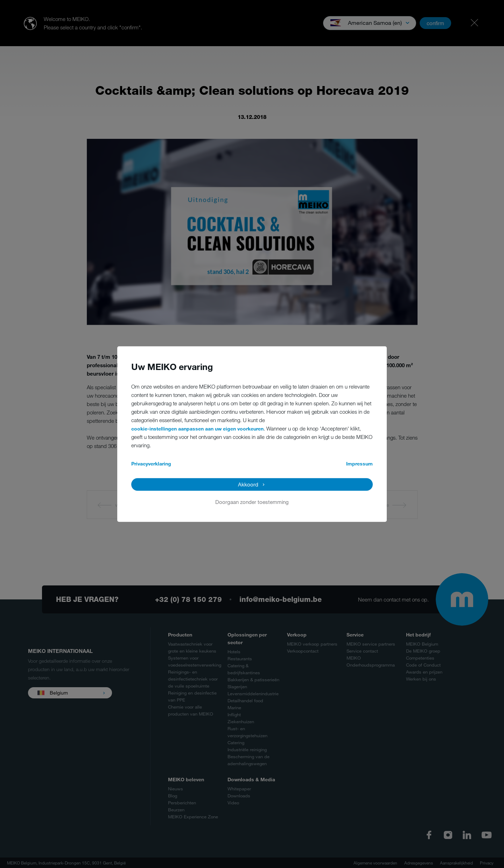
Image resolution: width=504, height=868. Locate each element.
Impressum (359, 464)
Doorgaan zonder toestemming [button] (252, 502)
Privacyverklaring (151, 464)
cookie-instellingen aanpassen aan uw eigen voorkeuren (197, 429)
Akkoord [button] (248, 484)
